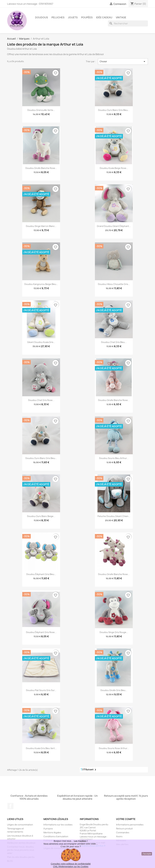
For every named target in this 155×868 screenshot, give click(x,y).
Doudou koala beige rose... (114, 168)
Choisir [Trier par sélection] (123, 62)
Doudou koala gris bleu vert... (41, 748)
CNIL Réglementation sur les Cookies (71, 866)
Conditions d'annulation (56, 836)
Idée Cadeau (104, 17)
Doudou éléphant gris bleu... (41, 574)
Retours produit (124, 829)
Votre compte (126, 819)
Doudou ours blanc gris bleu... (114, 110)
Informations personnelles (130, 825)
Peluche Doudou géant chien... (114, 516)
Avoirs (119, 836)
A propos (48, 829)
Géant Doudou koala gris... (41, 342)
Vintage (121, 17)
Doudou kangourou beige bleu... (41, 284)
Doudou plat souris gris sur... (41, 690)
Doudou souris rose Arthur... (114, 748)
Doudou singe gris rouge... (114, 632)
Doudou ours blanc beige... (41, 516)
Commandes (123, 832)
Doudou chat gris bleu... (114, 342)
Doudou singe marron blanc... (41, 226)
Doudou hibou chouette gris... (114, 284)
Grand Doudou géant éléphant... (114, 226)
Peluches (58, 17)
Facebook (10, 806)
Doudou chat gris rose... (41, 400)
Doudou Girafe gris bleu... (114, 690)
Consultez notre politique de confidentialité (71, 864)
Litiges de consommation (20, 825)
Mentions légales (52, 832)
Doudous (42, 17)
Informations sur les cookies (58, 825)
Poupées (87, 17)
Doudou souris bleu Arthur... (114, 458)
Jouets (73, 17)
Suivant (91, 770)
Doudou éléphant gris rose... (41, 632)
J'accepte (147, 854)
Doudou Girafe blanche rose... (41, 168)
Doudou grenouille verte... (41, 110)
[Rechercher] (128, 23)
